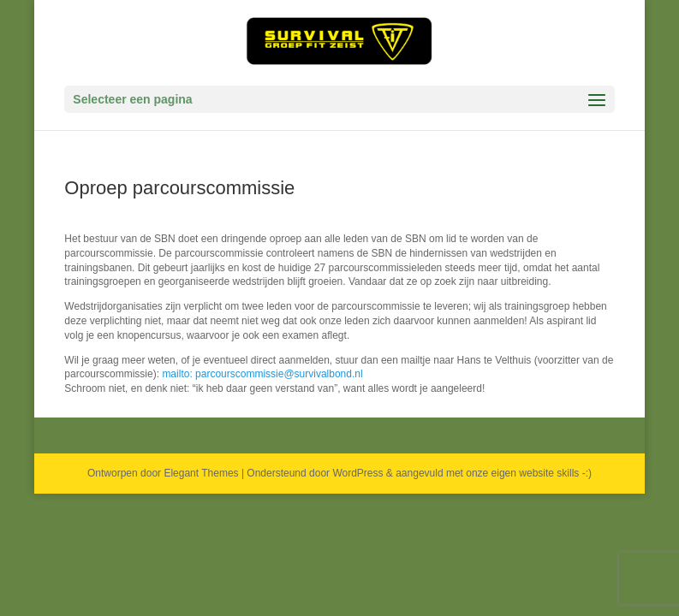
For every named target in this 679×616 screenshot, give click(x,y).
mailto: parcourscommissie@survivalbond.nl (262, 374)
